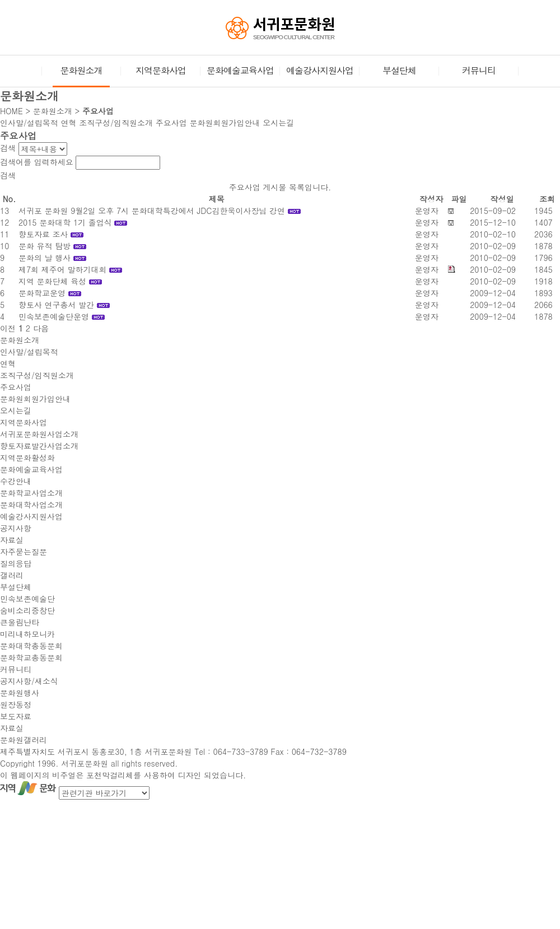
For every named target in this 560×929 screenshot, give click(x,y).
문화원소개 (81, 75)
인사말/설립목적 (29, 123)
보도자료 (16, 716)
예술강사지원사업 (320, 70)
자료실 (12, 540)
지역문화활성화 (27, 458)
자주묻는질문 (24, 552)
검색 (8, 148)
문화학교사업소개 (31, 493)
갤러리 (12, 575)
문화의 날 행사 (45, 258)
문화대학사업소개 (31, 505)
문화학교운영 (42, 293)
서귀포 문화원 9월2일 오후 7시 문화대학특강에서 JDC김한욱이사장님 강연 (152, 211)
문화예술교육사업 (240, 70)
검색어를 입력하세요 (37, 162)
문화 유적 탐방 (45, 246)
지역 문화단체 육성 (52, 281)
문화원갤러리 (24, 740)
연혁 (69, 123)
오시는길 (278, 123)
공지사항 (16, 528)
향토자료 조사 (43, 234)
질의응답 (16, 563)
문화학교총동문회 (31, 657)
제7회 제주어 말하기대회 (63, 269)
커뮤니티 (479, 70)
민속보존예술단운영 (54, 316)
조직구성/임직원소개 (116, 123)
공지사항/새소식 (29, 681)
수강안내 (16, 481)
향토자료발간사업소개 (39, 446)
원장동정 (16, 704)
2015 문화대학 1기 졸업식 (65, 222)
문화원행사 (20, 693)
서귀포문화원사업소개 (39, 434)
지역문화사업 (161, 70)
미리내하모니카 (27, 634)
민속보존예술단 (27, 599)
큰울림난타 (20, 622)
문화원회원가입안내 (225, 123)
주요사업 (171, 123)
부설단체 (399, 70)
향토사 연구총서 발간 (56, 305)
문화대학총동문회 (31, 646)
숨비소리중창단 (27, 610)
